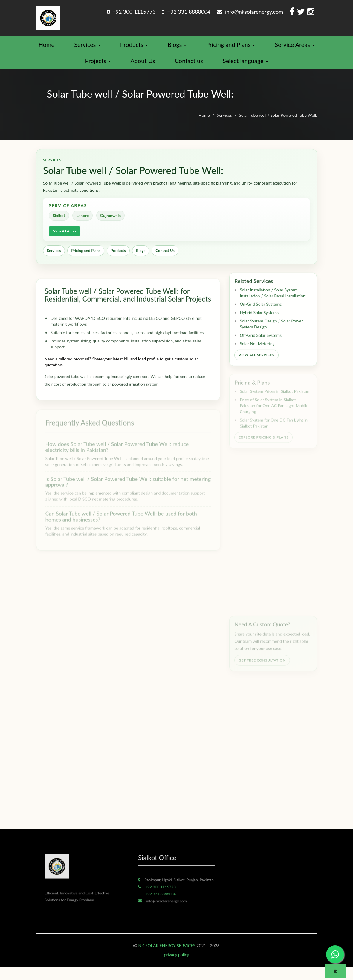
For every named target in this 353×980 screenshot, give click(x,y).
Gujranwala (112, 222)
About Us (143, 63)
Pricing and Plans (230, 47)
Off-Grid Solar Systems (261, 345)
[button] (335, 971)
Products (134, 47)
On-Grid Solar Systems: (261, 314)
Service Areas (295, 47)
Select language (245, 63)
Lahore (84, 222)
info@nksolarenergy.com (250, 12)
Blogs (177, 47)
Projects (98, 63)
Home (46, 47)
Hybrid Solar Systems (259, 322)
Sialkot (60, 222)
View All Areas (66, 237)
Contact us (189, 63)
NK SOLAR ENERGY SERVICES (167, 959)
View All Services (256, 364)
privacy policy (177, 968)
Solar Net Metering (257, 353)
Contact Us (166, 257)
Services (87, 47)
